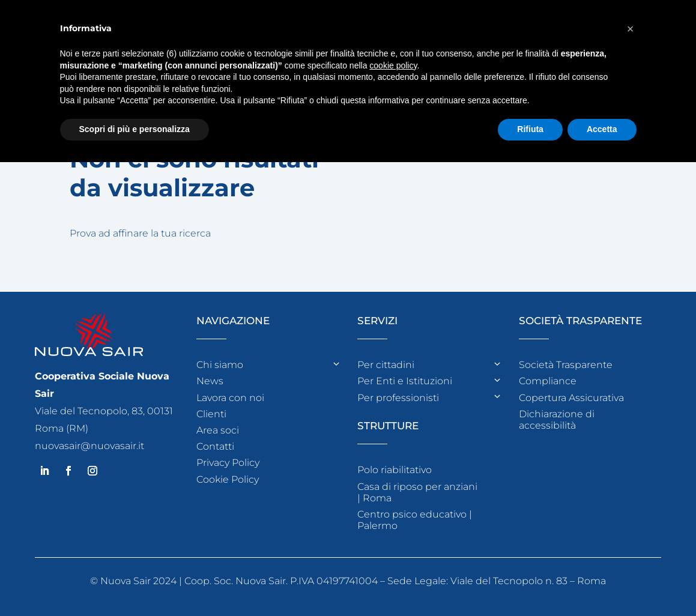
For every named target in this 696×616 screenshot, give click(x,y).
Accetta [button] (602, 129)
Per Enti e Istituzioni (405, 381)
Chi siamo (220, 365)
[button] (631, 29)
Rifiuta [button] (530, 129)
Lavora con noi (230, 398)
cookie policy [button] (393, 65)
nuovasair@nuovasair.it (89, 446)
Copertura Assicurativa (571, 398)
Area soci (218, 430)
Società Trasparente (566, 365)
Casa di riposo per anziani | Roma (417, 492)
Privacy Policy (228, 463)
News (210, 381)
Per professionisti (398, 398)
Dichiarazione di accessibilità (557, 420)
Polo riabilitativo (395, 470)
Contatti (215, 446)
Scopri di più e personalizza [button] (135, 129)
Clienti (211, 414)
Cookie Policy (228, 479)
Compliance (548, 381)
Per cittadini (386, 365)
